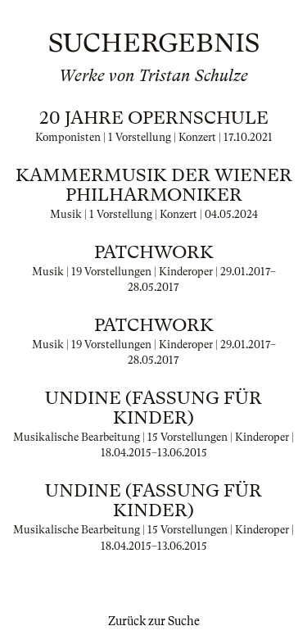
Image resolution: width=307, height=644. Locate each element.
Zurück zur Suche (154, 621)
